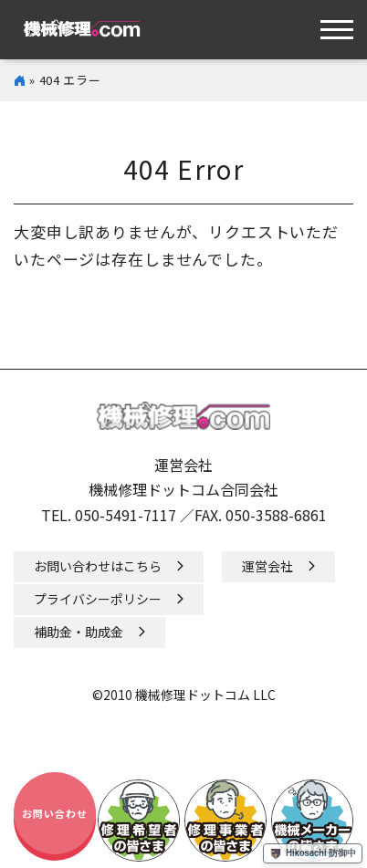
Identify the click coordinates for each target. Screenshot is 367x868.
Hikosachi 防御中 (313, 853)
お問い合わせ (55, 813)
